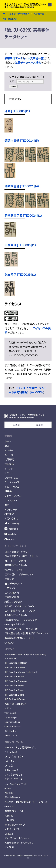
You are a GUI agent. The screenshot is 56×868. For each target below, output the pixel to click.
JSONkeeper (11, 717)
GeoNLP (9, 806)
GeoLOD (9, 643)
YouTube (11, 534)
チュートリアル (12, 487)
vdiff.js (8, 708)
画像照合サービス (14, 811)
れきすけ (9, 816)
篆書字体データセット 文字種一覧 (24, 58)
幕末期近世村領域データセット (20, 638)
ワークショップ (12, 482)
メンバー (9, 450)
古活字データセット (14, 570)
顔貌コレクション (13, 602)
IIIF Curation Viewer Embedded (21, 672)
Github (9, 539)
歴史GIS (9, 793)
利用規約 (9, 514)
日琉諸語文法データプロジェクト (21, 620)
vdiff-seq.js (10, 713)
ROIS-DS (42, 856)
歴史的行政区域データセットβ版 (21, 629)
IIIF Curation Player (14, 690)
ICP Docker (11, 731)
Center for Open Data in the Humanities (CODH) (21, 856)
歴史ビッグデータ (13, 779)
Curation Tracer (13, 726)
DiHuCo (9, 834)
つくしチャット (11, 761)
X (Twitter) (12, 523)
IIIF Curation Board (14, 695)
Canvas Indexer (12, 722)
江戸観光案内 (12, 597)
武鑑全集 (9, 579)
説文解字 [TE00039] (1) (20, 274)
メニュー (50, 5)
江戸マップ (10, 588)
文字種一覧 (39, 14)
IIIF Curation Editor (14, 685)
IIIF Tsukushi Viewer (15, 699)
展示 (7, 505)
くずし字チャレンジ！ (15, 775)
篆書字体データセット (19, 14)
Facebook (11, 529)
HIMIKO (9, 820)
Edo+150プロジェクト (16, 784)
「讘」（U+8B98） (10, 19)
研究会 (8, 491)
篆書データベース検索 (28, 63)
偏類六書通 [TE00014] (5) (22, 141)
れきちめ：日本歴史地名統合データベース (26, 802)
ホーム (8, 441)
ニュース (9, 455)
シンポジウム (11, 478)
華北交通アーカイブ (15, 825)
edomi (8, 788)
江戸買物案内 (12, 593)
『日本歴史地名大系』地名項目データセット (26, 633)
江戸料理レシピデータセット (19, 574)
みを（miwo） (11, 752)
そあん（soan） (11, 770)
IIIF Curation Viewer (15, 667)
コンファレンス (12, 500)
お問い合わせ (11, 519)
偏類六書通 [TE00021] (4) (22, 186)
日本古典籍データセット (17, 552)
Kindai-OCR (11, 735)
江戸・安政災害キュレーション (20, 611)
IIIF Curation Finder (14, 676)
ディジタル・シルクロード (17, 838)
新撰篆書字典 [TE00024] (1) (23, 215)
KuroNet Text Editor (15, 704)
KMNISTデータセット (16, 561)
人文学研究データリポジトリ (19, 843)
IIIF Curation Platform (16, 663)
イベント (9, 468)
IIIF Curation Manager (16, 681)
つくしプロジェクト (14, 756)
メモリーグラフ (12, 829)
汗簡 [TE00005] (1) (17, 111)
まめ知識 (9, 847)
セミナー (9, 473)
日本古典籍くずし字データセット (21, 556)
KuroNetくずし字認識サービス (20, 747)
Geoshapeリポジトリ (15, 624)
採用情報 (9, 464)
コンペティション (13, 496)
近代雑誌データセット (16, 615)
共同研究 (9, 459)
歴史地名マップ (12, 797)
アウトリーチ (11, 509)
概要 (7, 446)
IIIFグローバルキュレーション (19, 606)
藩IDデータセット (13, 583)
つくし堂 (9, 766)
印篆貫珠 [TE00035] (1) (20, 245)
